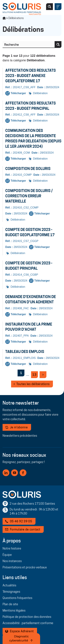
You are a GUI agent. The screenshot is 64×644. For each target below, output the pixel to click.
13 (35, 375)
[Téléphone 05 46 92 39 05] (19, 521)
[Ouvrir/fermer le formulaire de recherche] (49, 7)
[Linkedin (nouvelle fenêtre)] (6, 473)
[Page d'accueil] (22, 9)
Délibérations (16, 18)
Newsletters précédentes (20, 436)
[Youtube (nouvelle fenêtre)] (15, 473)
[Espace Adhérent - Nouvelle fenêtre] (20, 631)
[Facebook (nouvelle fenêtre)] (23, 473)
